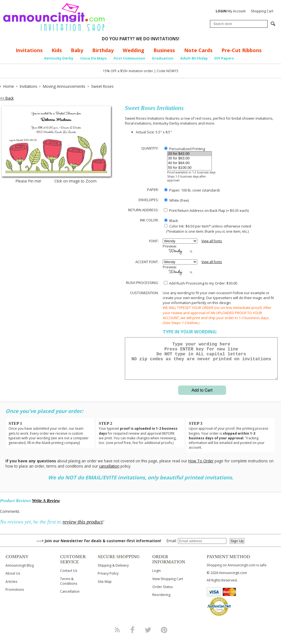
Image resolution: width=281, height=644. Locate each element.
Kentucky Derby (59, 58)
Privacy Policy (108, 580)
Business (164, 50)
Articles (11, 588)
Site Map (105, 588)
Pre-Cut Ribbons (241, 50)
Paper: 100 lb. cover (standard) (192, 190)
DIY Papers (224, 58)
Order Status (162, 593)
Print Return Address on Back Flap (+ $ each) (206, 210)
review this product (83, 528)
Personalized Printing (185, 149)
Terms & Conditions (69, 588)
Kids (57, 50)
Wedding (134, 50)
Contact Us (69, 577)
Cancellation (70, 598)
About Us (13, 580)
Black (171, 221)
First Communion (129, 58)
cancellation (109, 473)
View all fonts (212, 241)
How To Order (201, 467)
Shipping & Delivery (113, 572)
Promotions (15, 596)
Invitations (29, 50)
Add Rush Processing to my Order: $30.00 (200, 283)
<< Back (7, 98)
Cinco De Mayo (93, 58)
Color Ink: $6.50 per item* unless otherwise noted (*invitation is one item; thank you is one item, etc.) (207, 229)
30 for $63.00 (189, 158)
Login (157, 577)
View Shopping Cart (168, 585)
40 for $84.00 (189, 163)
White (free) (176, 200)
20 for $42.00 (189, 154)
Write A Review (46, 507)
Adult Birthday (194, 58)
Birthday (103, 50)
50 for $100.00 (189, 168)
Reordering (161, 601)
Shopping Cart (262, 11)
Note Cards (198, 50)
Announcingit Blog (20, 572)
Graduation (163, 58)
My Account (231, 11)
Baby (77, 50)
